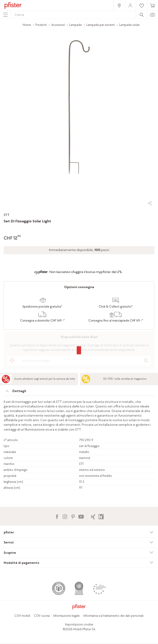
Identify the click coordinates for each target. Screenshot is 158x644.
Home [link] (27, 25)
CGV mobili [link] (22, 616)
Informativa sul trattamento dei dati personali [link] (113, 616)
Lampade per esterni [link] (101, 25)
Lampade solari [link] (129, 25)
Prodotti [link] (41, 25)
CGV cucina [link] (42, 616)
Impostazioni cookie (79, 624)
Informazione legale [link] (66, 616)
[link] (119, 5)
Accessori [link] (58, 25)
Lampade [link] (75, 25)
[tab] (79, 392)
